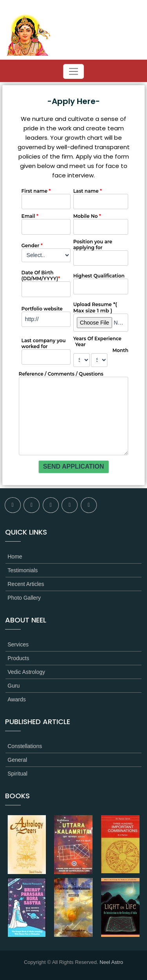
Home (15, 557)
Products (18, 658)
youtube (89, 505)
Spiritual (17, 774)
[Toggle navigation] (73, 71)
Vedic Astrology (26, 672)
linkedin (70, 505)
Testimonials (23, 570)
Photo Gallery (24, 598)
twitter (32, 505)
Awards (16, 699)
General (17, 760)
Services (18, 644)
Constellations (25, 746)
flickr (51, 505)
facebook (13, 505)
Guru (14, 686)
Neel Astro (111, 962)
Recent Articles (26, 584)
